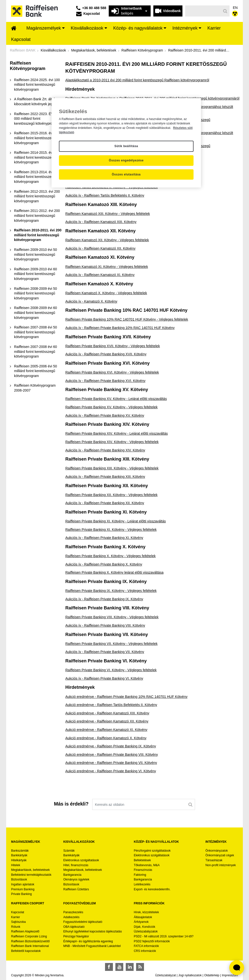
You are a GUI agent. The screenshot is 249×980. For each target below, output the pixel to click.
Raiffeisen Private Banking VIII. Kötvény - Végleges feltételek (112, 617)
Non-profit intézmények (221, 865)
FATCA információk (146, 946)
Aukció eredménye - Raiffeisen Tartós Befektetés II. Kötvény (111, 705)
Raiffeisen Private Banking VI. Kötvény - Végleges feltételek (111, 670)
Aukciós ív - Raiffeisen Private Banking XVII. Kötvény (106, 354)
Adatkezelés (71, 917)
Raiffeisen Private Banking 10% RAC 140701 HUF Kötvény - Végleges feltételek (127, 319)
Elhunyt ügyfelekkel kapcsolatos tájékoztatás (93, 931)
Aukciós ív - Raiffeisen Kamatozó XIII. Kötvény (101, 222)
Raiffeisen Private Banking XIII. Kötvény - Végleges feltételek (112, 468)
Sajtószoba (18, 922)
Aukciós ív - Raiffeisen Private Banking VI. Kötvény (104, 678)
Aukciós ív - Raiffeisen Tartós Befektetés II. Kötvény (105, 195)
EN (235, 8)
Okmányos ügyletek (76, 879)
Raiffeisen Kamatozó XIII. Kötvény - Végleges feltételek (108, 214)
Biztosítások (19, 879)
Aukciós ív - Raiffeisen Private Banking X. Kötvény (104, 564)
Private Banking (21, 894)
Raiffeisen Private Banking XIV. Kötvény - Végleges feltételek (112, 442)
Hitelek (16, 865)
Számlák (69, 851)
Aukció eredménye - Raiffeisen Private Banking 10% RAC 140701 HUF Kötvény (126, 697)
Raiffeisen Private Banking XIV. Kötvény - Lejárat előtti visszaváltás (117, 433)
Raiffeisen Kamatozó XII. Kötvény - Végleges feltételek (107, 240)
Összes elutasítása (126, 174)
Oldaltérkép (212, 975)
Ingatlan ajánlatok (23, 884)
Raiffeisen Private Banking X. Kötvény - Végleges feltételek (110, 556)
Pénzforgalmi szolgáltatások (152, 851)
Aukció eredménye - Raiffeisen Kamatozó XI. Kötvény (106, 730)
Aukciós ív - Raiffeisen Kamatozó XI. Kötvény (100, 275)
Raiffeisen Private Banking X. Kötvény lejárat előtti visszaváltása (114, 572)
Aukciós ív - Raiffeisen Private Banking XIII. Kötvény (105, 477)
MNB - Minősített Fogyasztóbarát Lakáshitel (92, 946)
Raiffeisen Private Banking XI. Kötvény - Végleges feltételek (111, 530)
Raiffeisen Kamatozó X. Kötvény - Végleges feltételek (106, 293)
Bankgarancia (72, 875)
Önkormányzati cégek (220, 855)
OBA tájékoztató (74, 927)
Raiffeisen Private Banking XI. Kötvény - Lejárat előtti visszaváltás (116, 521)
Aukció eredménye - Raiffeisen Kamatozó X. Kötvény (106, 738)
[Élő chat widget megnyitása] (237, 968)
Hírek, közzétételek (146, 912)
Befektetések (142, 860)
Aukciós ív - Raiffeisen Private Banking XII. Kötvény (105, 503)
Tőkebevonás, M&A (147, 865)
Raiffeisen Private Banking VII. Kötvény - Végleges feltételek (111, 644)
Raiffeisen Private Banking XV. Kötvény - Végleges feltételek (111, 407)
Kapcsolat (18, 912)
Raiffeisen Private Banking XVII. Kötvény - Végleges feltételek (113, 346)
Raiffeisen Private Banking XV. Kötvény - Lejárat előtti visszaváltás (116, 399)
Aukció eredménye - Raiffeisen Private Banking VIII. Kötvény (112, 755)
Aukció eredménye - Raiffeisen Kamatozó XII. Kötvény (107, 721)
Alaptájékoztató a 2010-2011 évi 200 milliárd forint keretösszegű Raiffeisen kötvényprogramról (137, 80)
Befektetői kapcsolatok (26, 951)
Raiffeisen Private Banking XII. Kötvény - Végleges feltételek (111, 495)
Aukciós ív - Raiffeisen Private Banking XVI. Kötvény (105, 381)
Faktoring (140, 875)
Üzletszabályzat (165, 975)
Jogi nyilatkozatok (190, 975)
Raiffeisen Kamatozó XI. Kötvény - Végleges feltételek (107, 267)
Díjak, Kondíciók (145, 927)
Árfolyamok (141, 922)
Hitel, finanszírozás (76, 865)
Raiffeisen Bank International (30, 946)
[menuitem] (14, 29)
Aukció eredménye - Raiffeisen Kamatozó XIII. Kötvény (107, 713)
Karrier (16, 917)
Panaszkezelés (73, 912)
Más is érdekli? (71, 804)
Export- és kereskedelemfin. (152, 889)
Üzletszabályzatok (146, 931)
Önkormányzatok (217, 851)
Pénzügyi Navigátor (76, 936)
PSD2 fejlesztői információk (152, 941)
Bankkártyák (19, 855)
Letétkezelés (142, 884)
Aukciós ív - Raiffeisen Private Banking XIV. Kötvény (105, 450)
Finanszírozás (143, 870)
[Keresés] (203, 11)
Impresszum (230, 975)
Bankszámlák (20, 851)
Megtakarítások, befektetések (30, 870)
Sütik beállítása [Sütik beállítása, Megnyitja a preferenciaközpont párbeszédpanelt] (126, 146)
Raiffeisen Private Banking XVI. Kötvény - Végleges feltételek (112, 372)
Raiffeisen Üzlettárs (76, 889)
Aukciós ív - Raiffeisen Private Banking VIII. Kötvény (105, 625)
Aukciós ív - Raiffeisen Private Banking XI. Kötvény (104, 538)
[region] (126, 143)
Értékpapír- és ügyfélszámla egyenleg (88, 941)
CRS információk (145, 951)
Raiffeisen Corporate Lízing (29, 936)
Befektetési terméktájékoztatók (31, 875)
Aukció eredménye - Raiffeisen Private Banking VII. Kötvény (111, 763)
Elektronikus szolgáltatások (81, 860)
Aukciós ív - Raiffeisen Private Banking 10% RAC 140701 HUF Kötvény (120, 328)
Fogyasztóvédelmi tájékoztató (83, 922)
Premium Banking (23, 889)
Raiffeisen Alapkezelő (25, 931)
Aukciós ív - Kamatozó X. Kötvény (91, 301)
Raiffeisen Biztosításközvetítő (30, 941)
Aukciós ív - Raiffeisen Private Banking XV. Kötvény (105, 415)
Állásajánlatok (143, 917)
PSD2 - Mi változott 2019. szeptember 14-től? (164, 936)
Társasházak (214, 860)
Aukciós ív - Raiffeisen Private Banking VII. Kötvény (105, 652)
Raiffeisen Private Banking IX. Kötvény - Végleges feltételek (111, 591)
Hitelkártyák (19, 860)
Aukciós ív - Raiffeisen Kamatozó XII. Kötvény (100, 248)
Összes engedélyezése (126, 160)
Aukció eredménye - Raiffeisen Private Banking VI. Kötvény (111, 771)
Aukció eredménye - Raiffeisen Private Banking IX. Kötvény (111, 746)
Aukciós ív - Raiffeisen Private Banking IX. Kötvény (104, 599)
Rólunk (16, 927)
